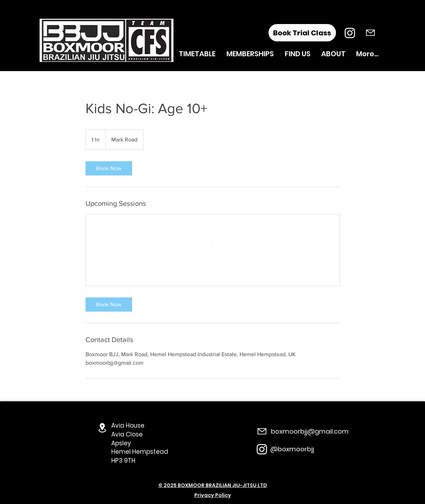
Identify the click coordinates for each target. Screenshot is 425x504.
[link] (109, 168)
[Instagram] (350, 33)
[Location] (102, 428)
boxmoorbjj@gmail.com (310, 431)
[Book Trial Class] (302, 33)
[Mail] (370, 33)
